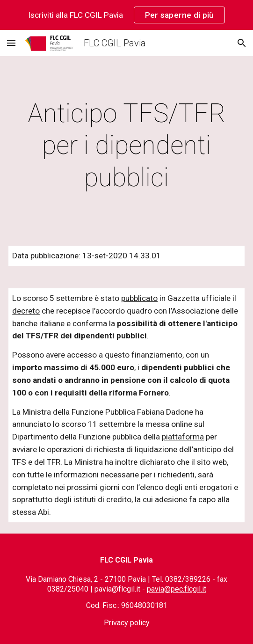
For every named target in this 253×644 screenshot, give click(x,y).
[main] (126, 145)
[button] (11, 43)
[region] (126, 15)
